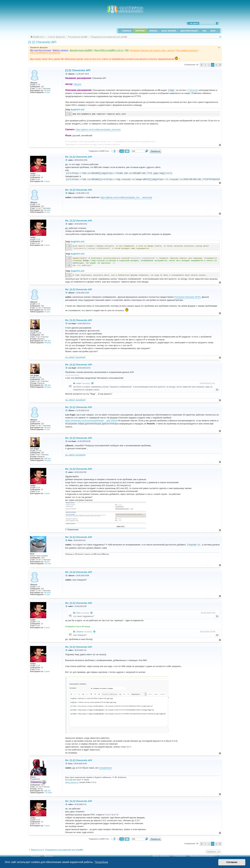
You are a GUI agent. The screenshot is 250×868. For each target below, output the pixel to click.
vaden (79, 383)
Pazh (78, 613)
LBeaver (78, 84)
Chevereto (193, 90)
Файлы (153, 31)
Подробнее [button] (101, 862)
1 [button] (205, 65)
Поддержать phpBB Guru (99, 151)
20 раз (47, 562)
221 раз (48, 564)
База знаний (169, 31)
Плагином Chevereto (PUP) (187, 297)
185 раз (47, 791)
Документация (189, 31)
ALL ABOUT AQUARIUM (75, 357)
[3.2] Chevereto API (42, 42)
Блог (213, 31)
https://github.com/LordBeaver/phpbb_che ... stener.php (126, 197)
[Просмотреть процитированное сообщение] (93, 383)
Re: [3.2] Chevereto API (79, 157)
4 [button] (216, 65)
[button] (201, 65)
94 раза (48, 343)
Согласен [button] (232, 862)
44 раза (47, 90)
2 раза (47, 181)
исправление (105, 768)
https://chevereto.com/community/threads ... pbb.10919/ (91, 421)
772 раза (48, 793)
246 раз (47, 341)
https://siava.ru (72, 782)
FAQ (204, 31)
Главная (126, 31)
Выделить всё (78, 110)
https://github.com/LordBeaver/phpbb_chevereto (98, 129)
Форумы (140, 31)
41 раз (47, 92)
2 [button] (209, 65)
